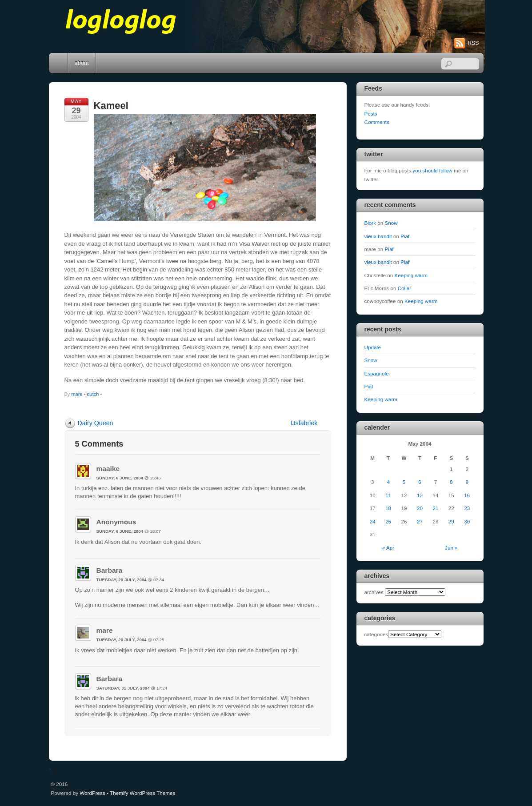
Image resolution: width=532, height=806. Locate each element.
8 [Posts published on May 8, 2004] (451, 482)
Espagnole (377, 373)
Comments (377, 122)
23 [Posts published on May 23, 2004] (467, 508)
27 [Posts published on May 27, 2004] (420, 521)
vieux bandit (378, 236)
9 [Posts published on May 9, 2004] (467, 482)
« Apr (388, 548)
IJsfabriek (304, 423)
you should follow (432, 170)
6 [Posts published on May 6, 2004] (420, 482)
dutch (93, 394)
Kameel (111, 106)
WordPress (92, 793)
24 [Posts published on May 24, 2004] (373, 521)
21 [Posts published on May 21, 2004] (435, 508)
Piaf (405, 236)
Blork (370, 223)
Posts (371, 114)
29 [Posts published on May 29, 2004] (451, 521)
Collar (404, 288)
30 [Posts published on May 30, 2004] (467, 521)
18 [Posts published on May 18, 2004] (388, 508)
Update (373, 347)
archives (374, 592)
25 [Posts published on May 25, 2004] (388, 521)
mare (77, 394)
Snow (391, 223)
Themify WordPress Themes (142, 793)
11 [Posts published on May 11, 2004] (388, 495)
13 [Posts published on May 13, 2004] (420, 495)
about (82, 63)
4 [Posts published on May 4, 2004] (388, 482)
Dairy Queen (96, 423)
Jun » (451, 548)
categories (376, 634)
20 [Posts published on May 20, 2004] (420, 508)
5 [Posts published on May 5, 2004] (404, 482)
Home (59, 63)
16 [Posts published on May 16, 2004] (467, 495)
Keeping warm (411, 275)
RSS (473, 43)
